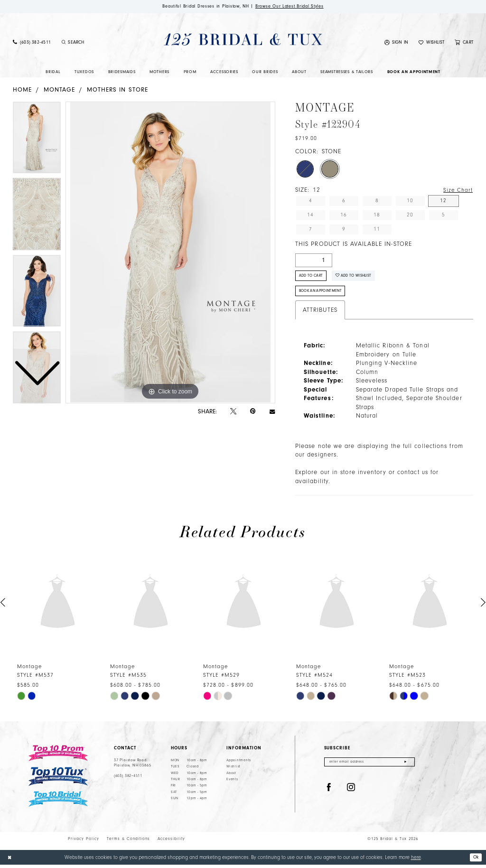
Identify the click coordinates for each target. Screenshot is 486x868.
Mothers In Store (117, 90)
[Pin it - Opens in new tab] (253, 412)
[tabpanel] (170, 253)
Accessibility (171, 842)
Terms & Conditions (128, 842)
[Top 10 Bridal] (58, 803)
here (416, 861)
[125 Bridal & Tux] (243, 40)
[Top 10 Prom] (58, 757)
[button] (397, 43)
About (231, 777)
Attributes (320, 314)
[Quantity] (314, 261)
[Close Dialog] (10, 861)
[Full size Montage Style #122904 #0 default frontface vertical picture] (170, 253)
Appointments (239, 765)
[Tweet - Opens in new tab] (233, 412)
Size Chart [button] (457, 191)
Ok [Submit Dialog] (475, 860)
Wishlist (234, 771)
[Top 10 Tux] (58, 780)
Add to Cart (313, 278)
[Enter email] (369, 767)
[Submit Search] (64, 43)
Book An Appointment (324, 294)
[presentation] (58, 607)
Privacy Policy (84, 842)
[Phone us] (32, 43)
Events (232, 784)
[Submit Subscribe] (406, 767)
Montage (60, 90)
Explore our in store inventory (341, 476)
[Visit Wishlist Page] (431, 43)
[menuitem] (32, 43)
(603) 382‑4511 (128, 780)
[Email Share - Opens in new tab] (272, 412)
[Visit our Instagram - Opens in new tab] (351, 792)
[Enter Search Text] (98, 43)
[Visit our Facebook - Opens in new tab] (329, 792)
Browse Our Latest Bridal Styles (294, 7)
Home (22, 90)
